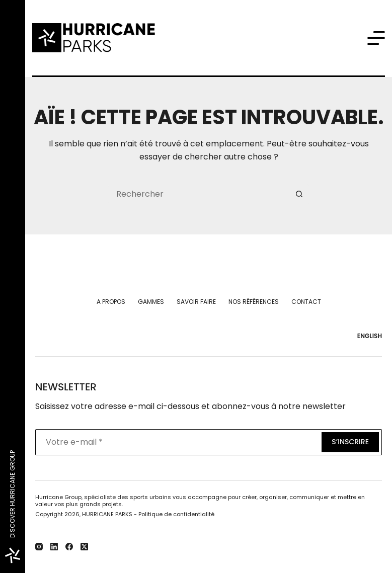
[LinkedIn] (54, 547)
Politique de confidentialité (176, 514)
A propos (111, 302)
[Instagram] (39, 547)
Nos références (254, 302)
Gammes (151, 302)
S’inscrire (350, 442)
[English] (367, 336)
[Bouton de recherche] (299, 194)
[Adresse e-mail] (177, 442)
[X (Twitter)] (84, 547)
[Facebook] (69, 547)
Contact (306, 302)
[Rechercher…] (199, 194)
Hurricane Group (58, 497)
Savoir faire (196, 302)
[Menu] (376, 38)
